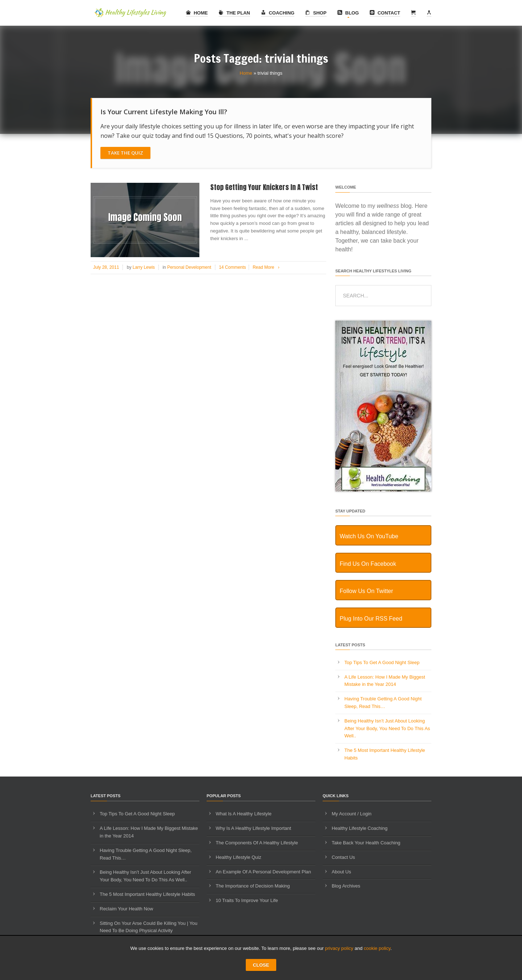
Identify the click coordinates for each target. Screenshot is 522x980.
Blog (348, 13)
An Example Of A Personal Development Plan (263, 872)
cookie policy (377, 948)
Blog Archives (346, 886)
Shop (316, 13)
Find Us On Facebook (368, 564)
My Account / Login (352, 814)
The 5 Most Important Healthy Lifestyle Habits (147, 894)
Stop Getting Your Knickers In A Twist (264, 187)
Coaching (278, 13)
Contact (385, 13)
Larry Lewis (144, 267)
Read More (267, 267)
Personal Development (189, 267)
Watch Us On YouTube (369, 536)
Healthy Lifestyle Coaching (360, 828)
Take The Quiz (125, 153)
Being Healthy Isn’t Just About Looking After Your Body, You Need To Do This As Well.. (387, 728)
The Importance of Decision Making (253, 886)
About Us (341, 872)
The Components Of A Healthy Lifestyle (257, 843)
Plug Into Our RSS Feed (371, 619)
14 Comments (233, 267)
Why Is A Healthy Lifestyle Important (253, 828)
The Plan (234, 13)
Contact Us (343, 857)
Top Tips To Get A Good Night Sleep (382, 662)
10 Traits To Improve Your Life (247, 900)
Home (197, 13)
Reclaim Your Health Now (126, 909)
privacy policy (339, 948)
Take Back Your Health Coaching (366, 843)
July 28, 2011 (106, 267)
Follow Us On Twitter (366, 591)
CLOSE (261, 965)
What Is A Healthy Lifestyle (244, 814)
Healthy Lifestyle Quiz (239, 857)
